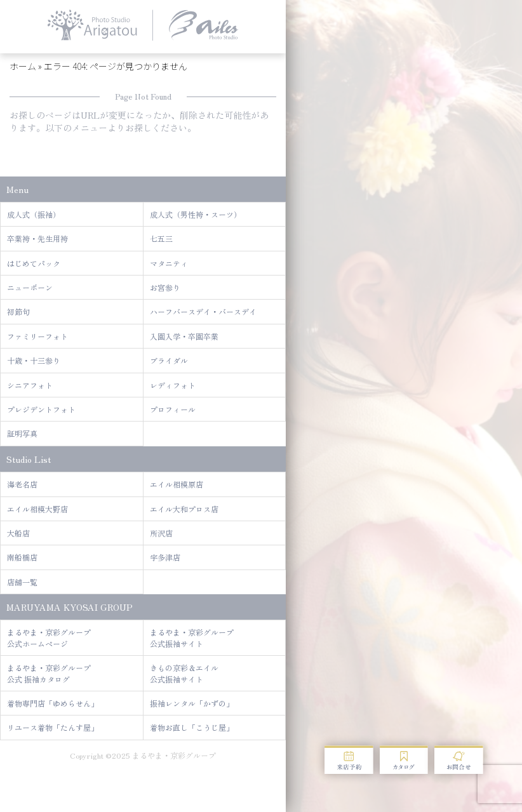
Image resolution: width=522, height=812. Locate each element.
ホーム (23, 66)
